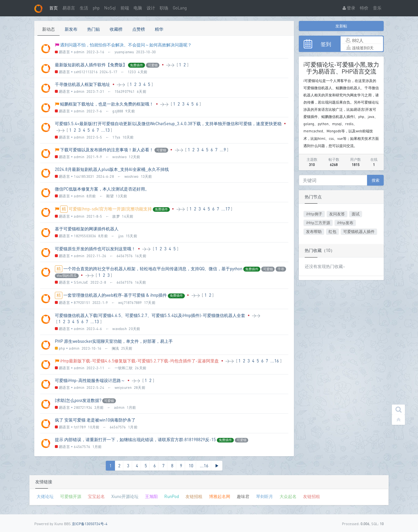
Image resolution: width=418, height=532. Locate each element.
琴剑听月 (265, 496)
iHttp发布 (345, 223)
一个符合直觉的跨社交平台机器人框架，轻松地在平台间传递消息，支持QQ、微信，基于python (153, 269)
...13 (105, 130)
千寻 (281, 269)
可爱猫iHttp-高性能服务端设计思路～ (90, 380)
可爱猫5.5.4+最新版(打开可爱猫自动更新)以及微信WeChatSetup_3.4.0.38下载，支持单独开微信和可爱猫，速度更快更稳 (168, 124)
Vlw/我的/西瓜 (67, 275)
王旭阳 (151, 496)
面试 (356, 214)
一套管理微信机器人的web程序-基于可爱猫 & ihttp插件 (115, 295)
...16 (275, 361)
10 (191, 466)
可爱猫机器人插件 (359, 232)
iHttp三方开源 (318, 223)
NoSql (110, 8)
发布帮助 (314, 232)
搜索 (376, 180)
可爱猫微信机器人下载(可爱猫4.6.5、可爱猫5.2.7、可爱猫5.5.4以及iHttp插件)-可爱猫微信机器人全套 (150, 315)
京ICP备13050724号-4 (90, 524)
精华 (159, 29)
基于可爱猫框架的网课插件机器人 (87, 229)
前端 (125, 8)
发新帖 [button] (341, 26)
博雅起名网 (220, 496)
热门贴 (94, 29)
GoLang (180, 8)
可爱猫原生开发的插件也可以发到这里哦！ (95, 249)
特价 (364, 8)
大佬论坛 (45, 496)
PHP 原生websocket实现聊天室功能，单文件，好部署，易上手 (114, 341)
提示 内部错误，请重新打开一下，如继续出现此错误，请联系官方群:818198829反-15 (135, 440)
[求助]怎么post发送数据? (78, 400)
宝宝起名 (96, 496)
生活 (84, 8)
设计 (151, 8)
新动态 (48, 29)
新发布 (71, 29)
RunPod (172, 496)
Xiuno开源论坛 (125, 496)
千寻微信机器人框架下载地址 (82, 84)
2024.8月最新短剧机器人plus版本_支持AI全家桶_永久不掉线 (112, 169)
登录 (349, 8)
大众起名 (288, 496)
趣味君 (243, 496)
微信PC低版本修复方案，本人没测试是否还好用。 (102, 189)
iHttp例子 (314, 214)
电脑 (138, 8)
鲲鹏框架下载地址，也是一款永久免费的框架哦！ (107, 104)
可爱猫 (153, 65)
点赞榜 (139, 29)
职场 (164, 8)
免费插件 (137, 65)
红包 (332, 232)
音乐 (377, 8)
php (96, 8)
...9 (223, 150)
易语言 (69, 8)
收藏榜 (116, 29)
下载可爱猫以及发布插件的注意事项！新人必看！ (107, 150)
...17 (226, 209)
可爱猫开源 (71, 496)
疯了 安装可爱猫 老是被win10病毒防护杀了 (95, 420)
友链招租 (194, 496)
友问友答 (337, 214)
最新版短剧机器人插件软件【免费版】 (91, 65)
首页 (54, 8)
